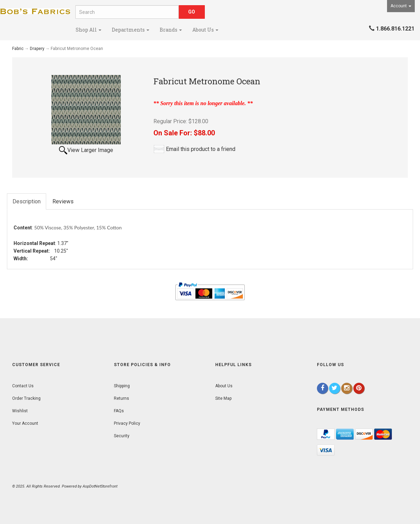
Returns (121, 398)
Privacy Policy (127, 423)
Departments (131, 30)
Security (122, 436)
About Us (205, 30)
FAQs (119, 411)
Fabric (18, 49)
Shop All (89, 30)
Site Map (223, 398)
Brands (171, 30)
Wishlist (20, 411)
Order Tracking (26, 398)
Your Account (25, 423)
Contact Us (23, 386)
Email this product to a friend (201, 149)
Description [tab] (27, 201)
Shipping (122, 386)
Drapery (37, 49)
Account (401, 6)
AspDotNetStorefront (100, 486)
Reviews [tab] (63, 201)
